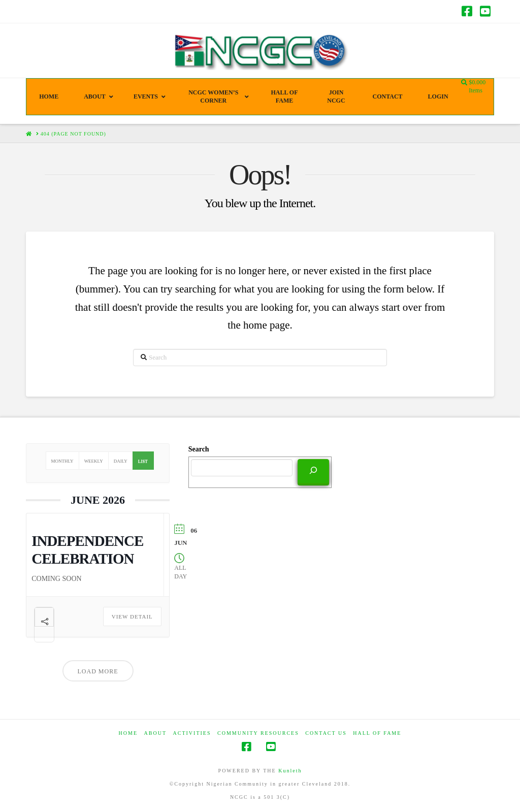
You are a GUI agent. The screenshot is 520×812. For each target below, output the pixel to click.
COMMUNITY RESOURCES (258, 733)
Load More (98, 671)
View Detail (132, 616)
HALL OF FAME (377, 733)
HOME (128, 733)
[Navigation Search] (465, 83)
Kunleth (290, 771)
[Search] (313, 471)
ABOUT (155, 733)
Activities (192, 733)
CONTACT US (326, 733)
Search (199, 449)
